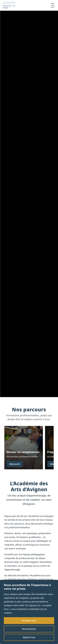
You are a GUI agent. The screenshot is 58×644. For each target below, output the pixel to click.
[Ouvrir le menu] (53, 5)
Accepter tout (29, 621)
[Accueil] (9, 5)
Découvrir (15, 464)
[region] (29, 612)
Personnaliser (29, 629)
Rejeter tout (29, 637)
